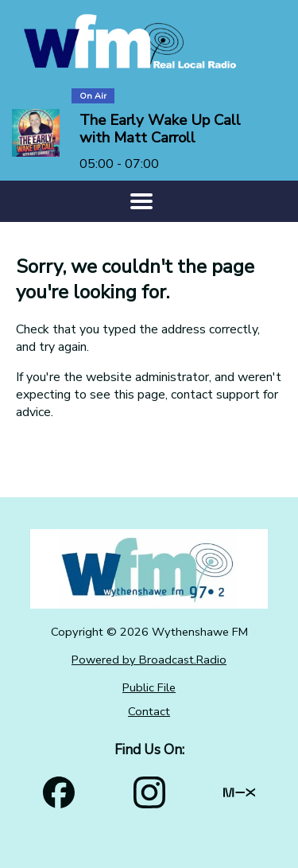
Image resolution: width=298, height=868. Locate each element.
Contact (149, 711)
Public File (149, 687)
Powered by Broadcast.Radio (149, 660)
